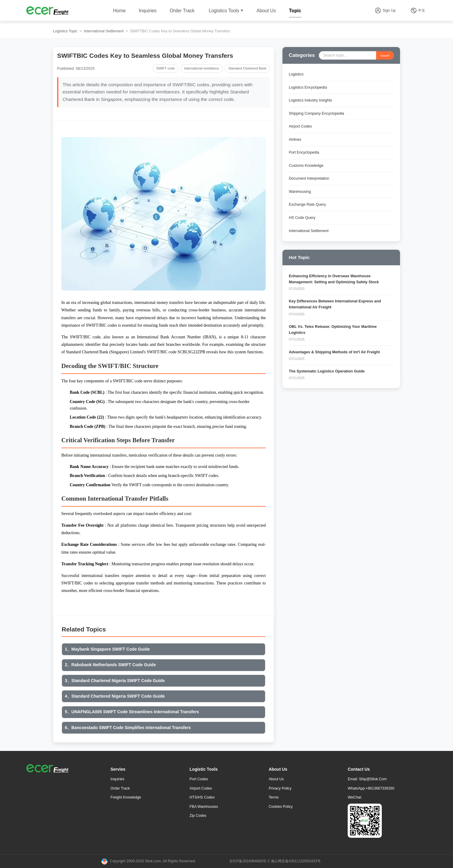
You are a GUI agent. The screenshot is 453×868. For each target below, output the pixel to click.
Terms (274, 797)
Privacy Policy (280, 788)
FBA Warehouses (204, 807)
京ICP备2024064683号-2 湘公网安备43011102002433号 (275, 861)
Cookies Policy (281, 807)
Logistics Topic (65, 31)
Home (119, 11)
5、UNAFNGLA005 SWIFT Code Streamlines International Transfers (132, 712)
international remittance (202, 68)
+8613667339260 (380, 788)
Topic (295, 11)
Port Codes (199, 779)
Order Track (182, 11)
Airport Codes (201, 788)
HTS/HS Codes (202, 797)
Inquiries (148, 11)
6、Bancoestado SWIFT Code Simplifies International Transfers (128, 728)
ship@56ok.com (373, 779)
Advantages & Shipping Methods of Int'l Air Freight (334, 352)
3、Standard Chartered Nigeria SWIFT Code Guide (115, 681)
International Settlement (104, 31)
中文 (422, 10)
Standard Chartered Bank (247, 68)
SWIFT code (165, 68)
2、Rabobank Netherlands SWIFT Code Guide (110, 665)
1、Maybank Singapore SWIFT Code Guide (107, 649)
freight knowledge (126, 797)
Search (385, 56)
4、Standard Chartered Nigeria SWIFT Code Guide (115, 696)
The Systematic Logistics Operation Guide (327, 371)
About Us (266, 11)
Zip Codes (198, 816)
